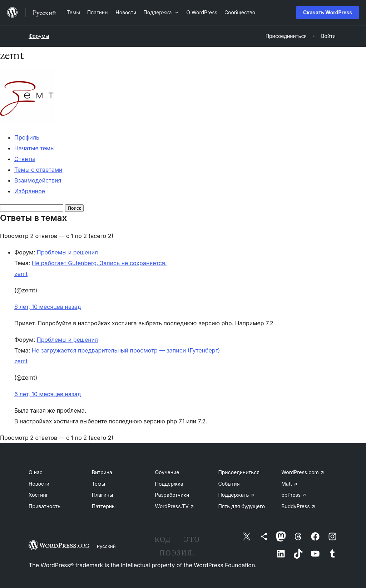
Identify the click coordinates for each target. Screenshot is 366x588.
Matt (289, 484)
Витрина (102, 472)
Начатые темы (34, 148)
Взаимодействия (38, 180)
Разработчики (172, 495)
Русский (106, 546)
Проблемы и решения (67, 252)
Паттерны (104, 506)
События (229, 484)
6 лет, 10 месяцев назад (48, 307)
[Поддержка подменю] (161, 12)
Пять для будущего (241, 506)
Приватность (44, 506)
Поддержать (236, 495)
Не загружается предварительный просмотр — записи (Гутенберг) (126, 350)
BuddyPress (298, 506)
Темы (98, 484)
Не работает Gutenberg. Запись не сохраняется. (99, 263)
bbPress (294, 495)
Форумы (39, 36)
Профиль (27, 137)
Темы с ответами (38, 170)
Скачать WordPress (328, 12)
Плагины (102, 495)
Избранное (30, 191)
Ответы (25, 159)
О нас (36, 472)
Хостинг (38, 495)
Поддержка (169, 484)
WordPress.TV (175, 506)
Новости (39, 484)
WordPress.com (303, 472)
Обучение (167, 472)
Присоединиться (239, 472)
